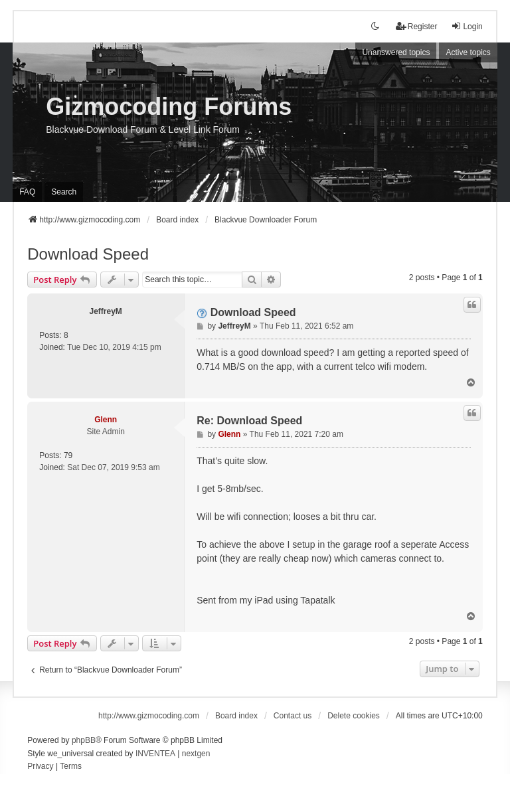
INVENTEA (155, 754)
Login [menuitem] (467, 26)
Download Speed (88, 254)
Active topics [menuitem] (468, 52)
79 (68, 455)
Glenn (106, 420)
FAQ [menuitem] (27, 192)
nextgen (196, 754)
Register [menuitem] (417, 26)
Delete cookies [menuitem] (354, 716)
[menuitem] (40, 767)
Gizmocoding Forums (169, 107)
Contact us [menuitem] (293, 716)
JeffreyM (106, 311)
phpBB (84, 740)
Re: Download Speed (249, 421)
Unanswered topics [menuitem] (396, 52)
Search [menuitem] (64, 192)
